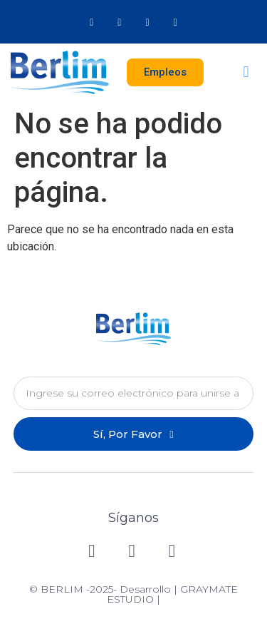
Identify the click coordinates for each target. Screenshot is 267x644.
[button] (246, 72)
